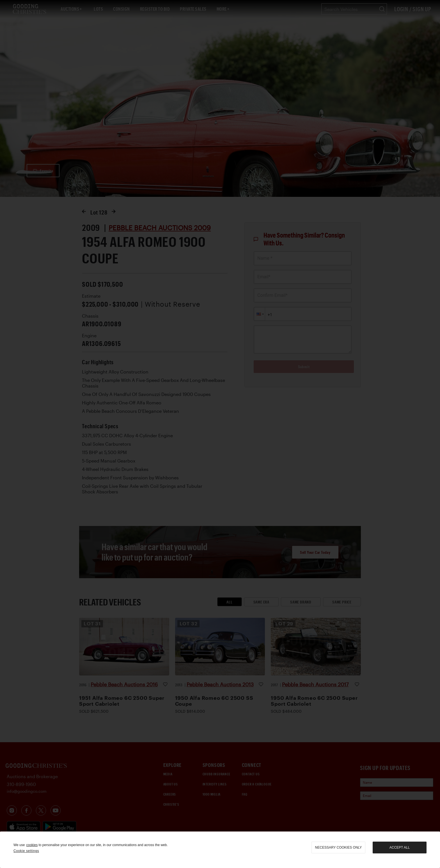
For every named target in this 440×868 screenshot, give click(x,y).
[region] (220, 850)
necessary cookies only (339, 848)
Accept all (400, 848)
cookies (32, 845)
